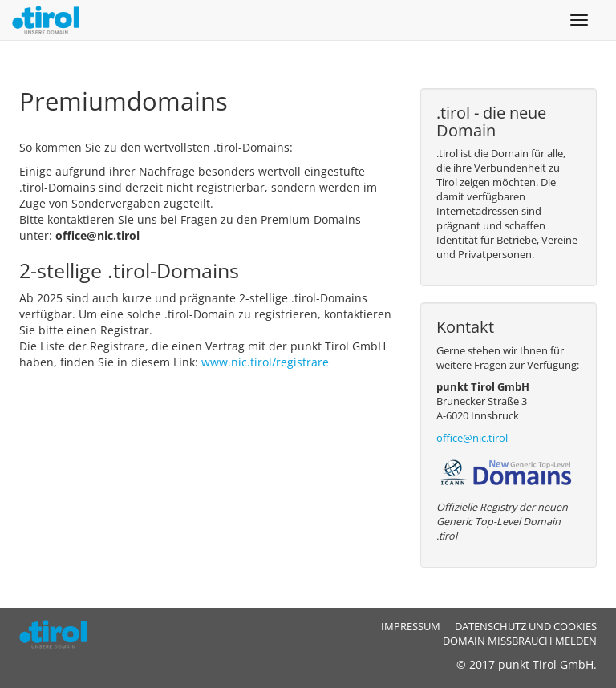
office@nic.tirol (472, 438)
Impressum (411, 627)
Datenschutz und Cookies (526, 627)
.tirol (47, 20)
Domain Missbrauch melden (520, 641)
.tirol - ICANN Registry (59, 634)
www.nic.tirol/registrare (267, 362)
